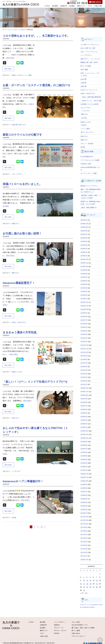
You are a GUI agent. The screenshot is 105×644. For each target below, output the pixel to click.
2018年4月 (84, 502)
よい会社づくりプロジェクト (90, 45)
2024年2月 (84, 252)
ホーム (4, 30)
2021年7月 (84, 363)
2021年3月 (84, 377)
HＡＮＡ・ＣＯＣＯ (60, 630)
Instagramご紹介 (86, 164)
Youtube (84, 125)
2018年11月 (84, 477)
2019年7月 (84, 449)
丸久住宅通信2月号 (87, 157)
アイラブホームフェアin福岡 (90, 160)
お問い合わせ (76, 633)
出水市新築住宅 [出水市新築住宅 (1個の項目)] (85, 607)
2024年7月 (84, 234)
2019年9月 (84, 442)
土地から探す (98, 6)
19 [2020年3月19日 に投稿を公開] (90, 584)
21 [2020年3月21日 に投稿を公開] (97, 584)
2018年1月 (84, 513)
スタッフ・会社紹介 (87, 143)
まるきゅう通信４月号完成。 (21, 332)
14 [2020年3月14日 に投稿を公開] (97, 580)
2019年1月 (84, 470)
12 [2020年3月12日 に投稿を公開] (90, 580)
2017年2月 (84, 552)
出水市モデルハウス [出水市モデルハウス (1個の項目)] (85, 605)
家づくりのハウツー (88, 132)
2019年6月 (84, 452)
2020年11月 (84, 392)
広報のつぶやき (17, 75)
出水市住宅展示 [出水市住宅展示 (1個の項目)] (94, 605)
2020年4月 (84, 417)
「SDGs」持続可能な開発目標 (91, 97)
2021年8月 (84, 359)
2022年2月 (84, 338)
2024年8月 (84, 231)
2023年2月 (84, 295)
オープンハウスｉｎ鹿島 (89, 173)
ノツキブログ (16, 471)
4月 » (86, 593)
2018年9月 (84, 484)
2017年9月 (84, 527)
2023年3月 (84, 291)
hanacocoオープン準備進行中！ (23, 481)
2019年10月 (84, 438)
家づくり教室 (76, 630)
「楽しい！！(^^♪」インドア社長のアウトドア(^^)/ (35, 382)
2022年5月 (84, 327)
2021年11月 (84, 349)
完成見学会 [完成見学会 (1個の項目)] (92, 607)
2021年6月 (84, 367)
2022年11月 (84, 306)
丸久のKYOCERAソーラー (80, 625)
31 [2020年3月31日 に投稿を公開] (84, 590)
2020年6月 (84, 409)
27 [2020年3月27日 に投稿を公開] (94, 587)
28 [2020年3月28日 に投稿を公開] (97, 587)
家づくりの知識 (86, 66)
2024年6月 (84, 238)
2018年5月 (84, 499)
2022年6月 (84, 324)
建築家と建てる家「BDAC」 (90, 62)
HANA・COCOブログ (19, 322)
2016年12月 (84, 560)
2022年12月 (84, 302)
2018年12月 (84, 474)
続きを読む (11, 58)
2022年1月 (84, 341)
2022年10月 (84, 309)
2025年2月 (84, 220)
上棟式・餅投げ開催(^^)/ (88, 208)
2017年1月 (84, 556)
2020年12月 (84, 388)
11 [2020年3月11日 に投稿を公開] (87, 580)
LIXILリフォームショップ (89, 90)
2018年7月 (84, 492)
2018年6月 (84, 495)
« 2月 (82, 593)
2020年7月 (84, 406)
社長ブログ (22, 125)
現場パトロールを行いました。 (22, 184)
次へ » (43, 527)
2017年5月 (84, 542)
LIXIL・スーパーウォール (89, 52)
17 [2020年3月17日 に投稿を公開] (84, 584)
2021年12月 (84, 345)
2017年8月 (84, 531)
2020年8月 (84, 402)
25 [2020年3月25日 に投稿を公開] (87, 587)
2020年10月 (84, 395)
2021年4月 (84, 374)
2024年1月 (84, 256)
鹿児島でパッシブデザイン (90, 186)
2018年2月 (84, 510)
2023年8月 (84, 274)
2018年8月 (84, 488)
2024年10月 (84, 227)
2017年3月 (84, 549)
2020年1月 (84, 427)
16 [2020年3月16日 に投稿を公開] (81, 584)
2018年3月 (84, 506)
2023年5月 (84, 284)
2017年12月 (84, 517)
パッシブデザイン (86, 55)
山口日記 (84, 118)
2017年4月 (84, 545)
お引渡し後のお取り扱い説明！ (22, 233)
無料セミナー (81, 6)
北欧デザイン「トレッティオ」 (91, 59)
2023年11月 (84, 263)
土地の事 (83, 83)
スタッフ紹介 (76, 622)
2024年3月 (84, 249)
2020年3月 (84, 420)
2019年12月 (84, 431)
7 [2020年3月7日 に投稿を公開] (96, 577)
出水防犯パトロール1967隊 (89, 104)
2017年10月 (84, 524)
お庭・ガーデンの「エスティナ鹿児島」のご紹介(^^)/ (36, 85)
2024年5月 (84, 241)
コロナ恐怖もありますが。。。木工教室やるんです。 (36, 36)
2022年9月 (84, 313)
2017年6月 (84, 538)
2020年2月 (84, 424)
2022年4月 (84, 331)
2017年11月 (84, 520)
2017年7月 (84, 534)
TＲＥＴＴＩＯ (59, 628)
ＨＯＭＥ (47, 6)
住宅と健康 (84, 69)
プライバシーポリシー (79, 636)
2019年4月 (84, 459)
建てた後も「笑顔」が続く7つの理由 (83, 628)
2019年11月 (84, 434)
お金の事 (83, 79)
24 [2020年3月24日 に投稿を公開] (84, 587)
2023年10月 (84, 266)
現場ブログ (15, 223)
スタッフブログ (13, 30)
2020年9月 (84, 399)
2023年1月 (84, 299)
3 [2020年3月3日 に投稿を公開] (84, 577)
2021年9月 (84, 356)
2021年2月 (84, 381)
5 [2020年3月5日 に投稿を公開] (90, 577)
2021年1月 (84, 384)
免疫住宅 (57, 625)
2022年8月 (84, 317)
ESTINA (57, 633)
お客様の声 (64, 6)
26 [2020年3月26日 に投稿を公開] (90, 587)
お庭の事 (15, 125)
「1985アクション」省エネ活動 (91, 101)
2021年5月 (84, 370)
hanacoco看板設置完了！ (19, 283)
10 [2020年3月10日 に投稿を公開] (84, 580)
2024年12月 (84, 224)
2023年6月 (84, 281)
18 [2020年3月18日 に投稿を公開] (87, 584)
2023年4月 (84, 288)
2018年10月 (84, 481)
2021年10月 (84, 352)
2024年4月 (84, 245)
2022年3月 (84, 334)
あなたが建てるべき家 (88, 48)
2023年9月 (84, 270)
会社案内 (72, 6)
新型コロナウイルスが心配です (22, 135)
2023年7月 (84, 277)
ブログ (90, 6)
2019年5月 (84, 456)
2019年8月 (84, 445)
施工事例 (55, 6)
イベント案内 (27, 75)
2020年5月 (84, 413)
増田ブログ (15, 273)
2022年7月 (84, 320)
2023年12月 (84, 259)
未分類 (14, 518)
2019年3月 (84, 463)
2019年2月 (84, 467)
